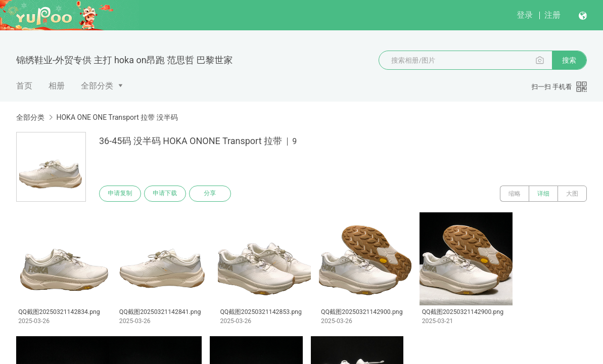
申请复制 (120, 194)
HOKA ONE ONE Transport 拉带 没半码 (117, 117)
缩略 (515, 194)
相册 (57, 86)
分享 (211, 194)
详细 (543, 194)
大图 (572, 194)
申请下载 (166, 194)
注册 (552, 15)
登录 (525, 15)
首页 (24, 86)
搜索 (569, 60)
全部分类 (97, 86)
